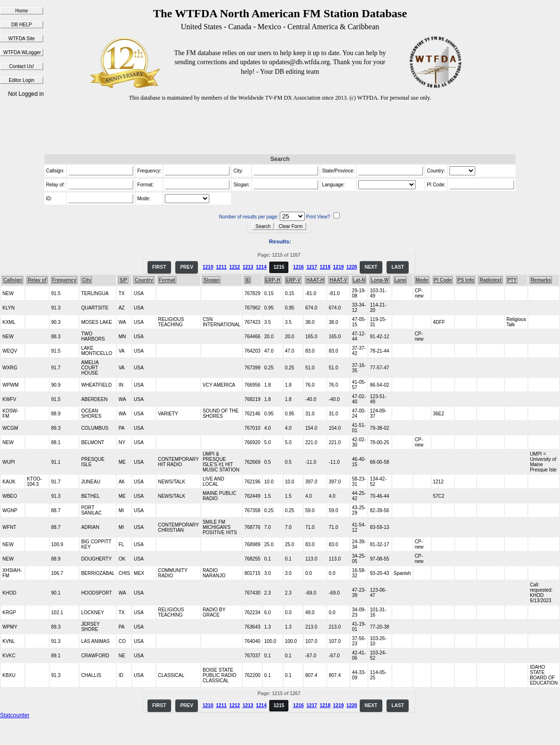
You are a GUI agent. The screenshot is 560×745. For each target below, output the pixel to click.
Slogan (211, 280)
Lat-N (359, 280)
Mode (422, 280)
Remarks (541, 280)
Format (167, 280)
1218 (325, 267)
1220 (352, 267)
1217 (312, 267)
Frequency (64, 280)
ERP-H (273, 280)
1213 (248, 267)
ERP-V (293, 280)
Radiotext (491, 280)
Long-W (380, 280)
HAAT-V (338, 280)
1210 (208, 267)
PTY (512, 280)
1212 (235, 267)
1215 (279, 267)
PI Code (443, 280)
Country (144, 280)
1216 (298, 267)
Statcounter (15, 715)
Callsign (13, 280)
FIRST (159, 267)
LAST (398, 267)
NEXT (371, 267)
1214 (261, 267)
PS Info (466, 280)
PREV (187, 267)
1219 (338, 267)
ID (248, 280)
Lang (400, 280)
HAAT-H (315, 280)
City (86, 280)
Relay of (37, 280)
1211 (221, 267)
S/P (123, 280)
